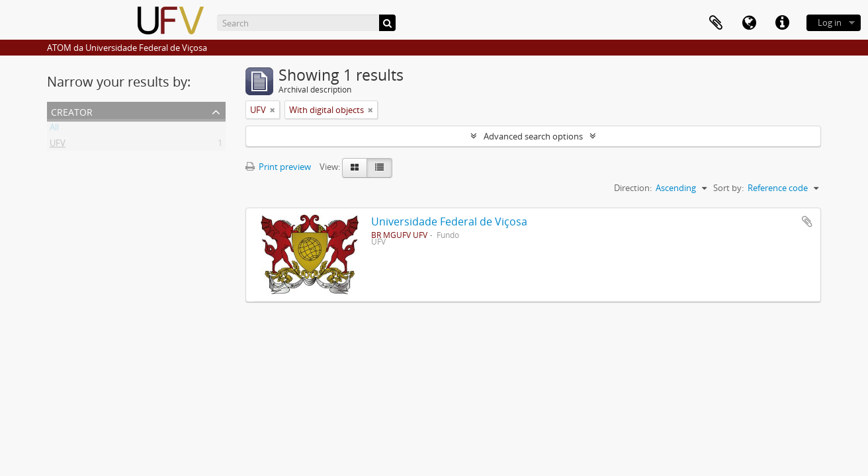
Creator (72, 111)
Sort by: (728, 188)
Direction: (633, 188)
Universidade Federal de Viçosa (449, 221)
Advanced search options (533, 136)
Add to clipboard (807, 221)
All (54, 130)
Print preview (278, 167)
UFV (58, 145)
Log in (830, 22)
